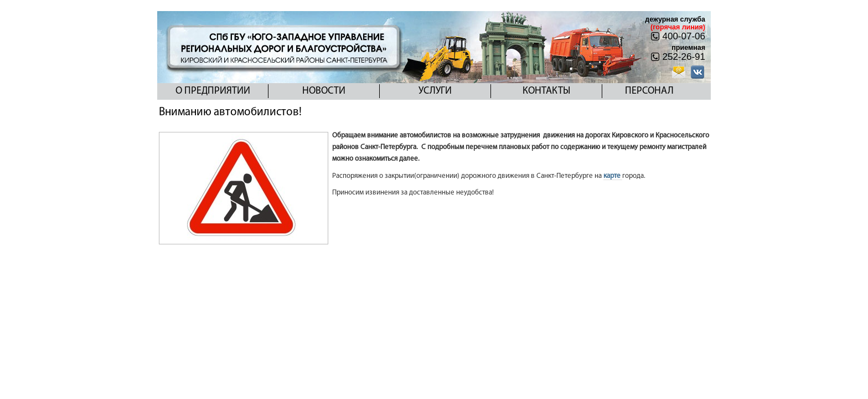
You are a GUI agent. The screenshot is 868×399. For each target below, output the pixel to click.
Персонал (649, 91)
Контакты (546, 91)
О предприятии (213, 91)
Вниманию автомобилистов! (230, 112)
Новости (324, 91)
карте (613, 176)
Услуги (435, 91)
